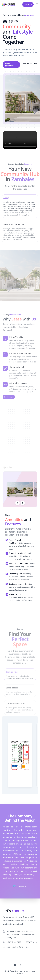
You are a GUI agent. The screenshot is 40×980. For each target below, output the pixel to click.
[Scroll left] (17, 503)
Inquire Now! (9, 404)
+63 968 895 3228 (29, 942)
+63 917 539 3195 (14, 942)
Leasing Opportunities (9, 64)
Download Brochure (30, 64)
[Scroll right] (23, 503)
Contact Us (28, 4)
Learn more (23, 893)
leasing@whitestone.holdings (19, 947)
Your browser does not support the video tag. (20, 140)
